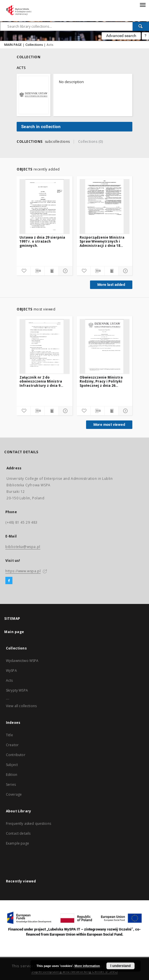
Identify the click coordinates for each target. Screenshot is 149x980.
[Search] (141, 26)
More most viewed (109, 425)
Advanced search (121, 36)
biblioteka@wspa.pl (23, 547)
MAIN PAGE (13, 45)
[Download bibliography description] (38, 271)
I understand (120, 966)
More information (87, 966)
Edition (12, 775)
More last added (111, 285)
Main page (14, 632)
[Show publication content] (52, 271)
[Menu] (143, 5)
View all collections (21, 706)
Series (11, 784)
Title (9, 735)
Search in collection (41, 127)
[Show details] (65, 271)
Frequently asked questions (29, 823)
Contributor (16, 755)
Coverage (14, 794)
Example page (17, 843)
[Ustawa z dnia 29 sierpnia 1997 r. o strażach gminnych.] (45, 206)
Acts (9, 680)
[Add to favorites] (24, 271)
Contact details (18, 833)
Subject (12, 765)
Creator (12, 745)
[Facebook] (9, 581)
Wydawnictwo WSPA (22, 661)
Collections (34, 45)
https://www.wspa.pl (23, 571)
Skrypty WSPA (17, 690)
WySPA (11, 671)
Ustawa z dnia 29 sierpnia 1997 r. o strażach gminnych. (42, 241)
